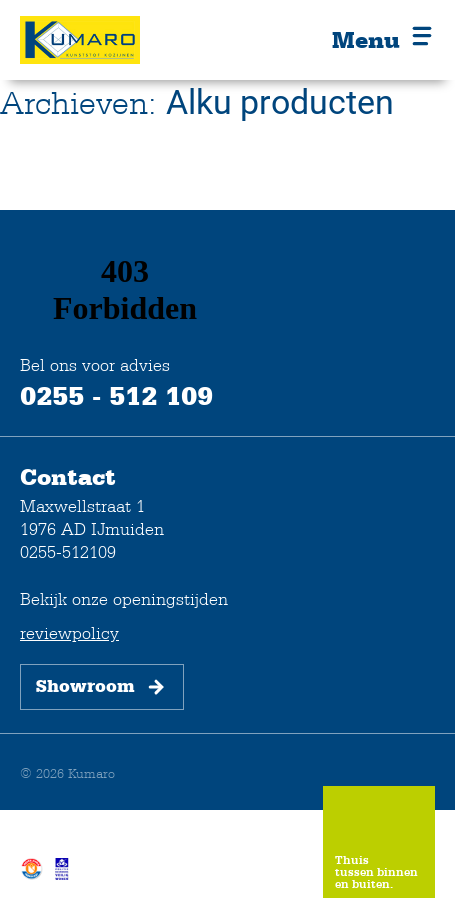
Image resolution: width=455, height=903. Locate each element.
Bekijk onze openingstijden (124, 598)
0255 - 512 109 (116, 395)
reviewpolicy (69, 632)
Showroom (102, 687)
